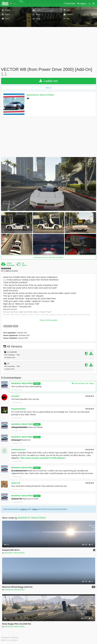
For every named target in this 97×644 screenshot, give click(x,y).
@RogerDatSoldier (19, 427)
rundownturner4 (18, 450)
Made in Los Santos (9, 640)
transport (15, 396)
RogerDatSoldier (19, 409)
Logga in (24, 509)
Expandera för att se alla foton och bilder (48, 257)
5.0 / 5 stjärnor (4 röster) (9, 271)
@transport (16, 440)
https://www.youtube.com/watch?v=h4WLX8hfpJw (43, 458)
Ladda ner (49, 81)
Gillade (24, 265)
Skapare (37, 384)
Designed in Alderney (10, 637)
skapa (35, 509)
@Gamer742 (17, 499)
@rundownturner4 (19, 471)
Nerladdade (11, 265)
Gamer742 (16, 483)
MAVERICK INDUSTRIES (40, 95)
